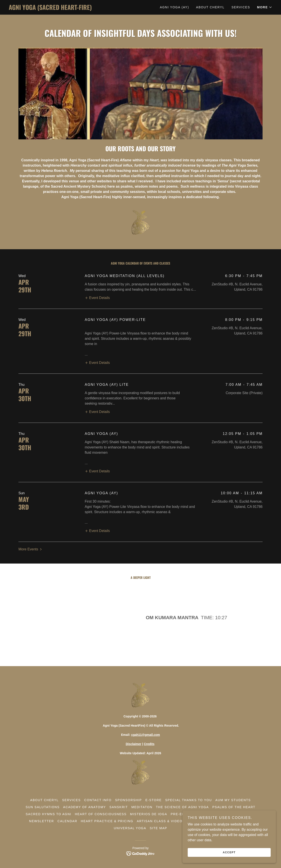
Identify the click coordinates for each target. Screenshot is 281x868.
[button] (265, 7)
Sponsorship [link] (128, 800)
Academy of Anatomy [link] (85, 807)
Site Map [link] (158, 828)
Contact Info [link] (98, 800)
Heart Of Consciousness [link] (101, 814)
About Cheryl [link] (210, 7)
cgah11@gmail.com (145, 735)
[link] (75, 9)
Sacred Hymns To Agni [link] (49, 814)
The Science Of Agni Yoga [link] (182, 807)
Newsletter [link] (42, 821)
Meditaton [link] (142, 807)
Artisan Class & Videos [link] (161, 821)
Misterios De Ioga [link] (149, 814)
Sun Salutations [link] (43, 807)
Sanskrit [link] (119, 807)
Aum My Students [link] (233, 800)
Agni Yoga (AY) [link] (174, 7)
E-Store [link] (153, 800)
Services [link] (241, 7)
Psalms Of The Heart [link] (234, 807)
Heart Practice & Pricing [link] (107, 821)
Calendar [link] (67, 821)
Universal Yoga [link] (130, 828)
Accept (232, 852)
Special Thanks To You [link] (188, 800)
